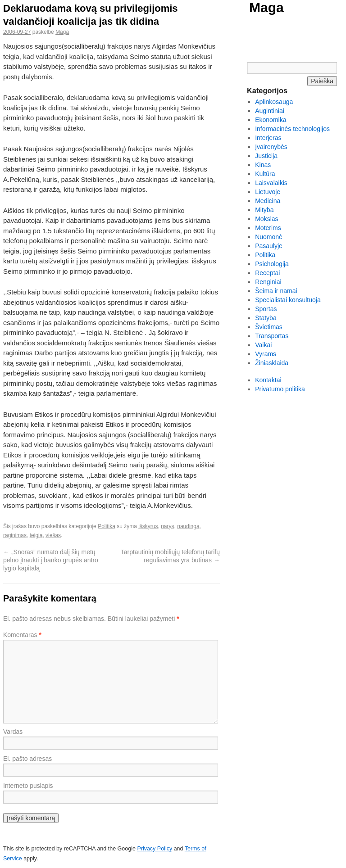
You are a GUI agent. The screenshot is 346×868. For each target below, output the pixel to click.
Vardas (13, 732)
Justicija (266, 156)
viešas (53, 535)
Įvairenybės (271, 147)
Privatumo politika (280, 389)
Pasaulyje (269, 246)
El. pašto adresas (27, 759)
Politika (107, 526)
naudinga (188, 526)
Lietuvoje (268, 192)
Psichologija (272, 264)
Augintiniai (270, 111)
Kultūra (265, 174)
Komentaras (22, 635)
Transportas (272, 336)
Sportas (266, 309)
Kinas (263, 165)
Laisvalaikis (271, 183)
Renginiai (268, 282)
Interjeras (268, 138)
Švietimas (269, 327)
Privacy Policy (155, 849)
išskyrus (148, 526)
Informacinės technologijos (292, 129)
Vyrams (266, 354)
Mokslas (266, 219)
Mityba (264, 210)
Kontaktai (268, 380)
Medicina (268, 201)
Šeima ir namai (276, 291)
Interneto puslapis (28, 786)
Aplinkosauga (274, 102)
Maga (266, 7)
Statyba (266, 318)
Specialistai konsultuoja (288, 300)
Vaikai (263, 345)
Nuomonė (269, 237)
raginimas (15, 535)
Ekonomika (271, 120)
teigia (36, 535)
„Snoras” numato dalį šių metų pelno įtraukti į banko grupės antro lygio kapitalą (51, 560)
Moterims (268, 228)
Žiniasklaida (272, 363)
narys (167, 526)
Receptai (267, 273)
